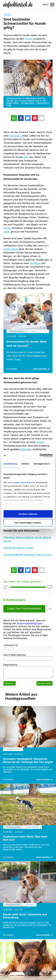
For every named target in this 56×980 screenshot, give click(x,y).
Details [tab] (25, 464)
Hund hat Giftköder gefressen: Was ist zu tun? (28, 555)
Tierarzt (7, 15)
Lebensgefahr (11, 249)
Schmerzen (16, 136)
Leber (6, 232)
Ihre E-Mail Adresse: (15, 655)
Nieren (7, 228)
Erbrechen (26, 449)
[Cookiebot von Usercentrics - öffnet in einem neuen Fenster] (40, 455)
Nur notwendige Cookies (28, 523)
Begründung (10, 665)
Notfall (40, 442)
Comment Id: (11, 645)
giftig (26, 157)
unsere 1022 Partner (24, 482)
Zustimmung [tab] (10, 464)
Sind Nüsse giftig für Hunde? (19, 548)
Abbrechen (10, 683)
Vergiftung (35, 263)
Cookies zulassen (28, 514)
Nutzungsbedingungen (30, 623)
